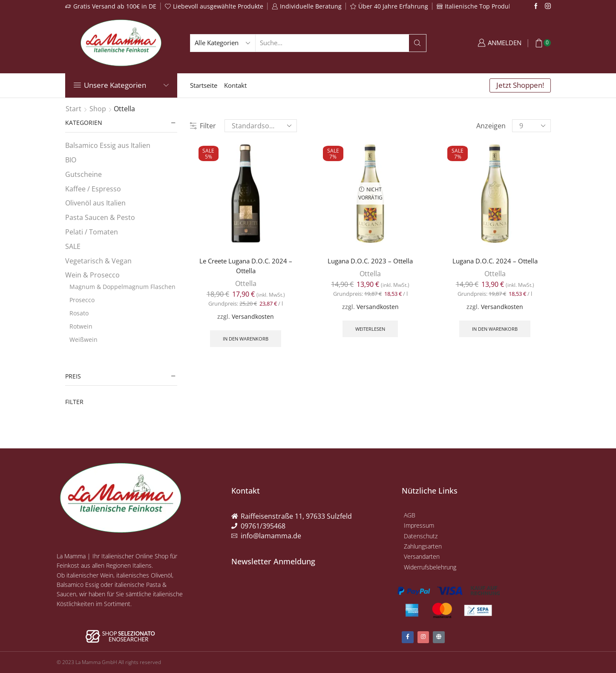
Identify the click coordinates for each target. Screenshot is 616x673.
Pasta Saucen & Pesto (100, 217)
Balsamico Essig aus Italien (108, 145)
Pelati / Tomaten (92, 232)
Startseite (204, 85)
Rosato (79, 313)
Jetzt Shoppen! (520, 85)
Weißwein (83, 339)
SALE (73, 246)
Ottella (246, 284)
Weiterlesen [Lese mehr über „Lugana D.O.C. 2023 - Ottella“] (370, 329)
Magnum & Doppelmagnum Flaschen (122, 287)
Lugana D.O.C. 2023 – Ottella (370, 261)
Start (73, 109)
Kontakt (235, 85)
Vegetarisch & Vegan (98, 261)
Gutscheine (83, 174)
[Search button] (417, 43)
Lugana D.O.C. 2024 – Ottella (495, 261)
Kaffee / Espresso (93, 189)
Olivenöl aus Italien (95, 203)
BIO (71, 160)
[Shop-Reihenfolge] (261, 126)
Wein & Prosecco (92, 275)
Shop (98, 109)
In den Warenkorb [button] (246, 340)
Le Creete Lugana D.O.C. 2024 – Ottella (246, 266)
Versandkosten (253, 317)
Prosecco (82, 300)
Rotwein (81, 326)
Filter (203, 126)
